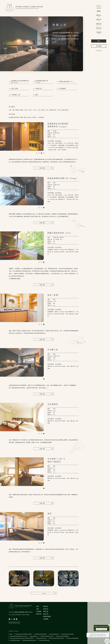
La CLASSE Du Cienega (15, 640)
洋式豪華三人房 (16, 95)
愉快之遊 (99, 28)
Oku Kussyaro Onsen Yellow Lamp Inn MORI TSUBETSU (22, 638)
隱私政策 (39, 614)
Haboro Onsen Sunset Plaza (67, 634)
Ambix (11, 634)
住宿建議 (46, 619)
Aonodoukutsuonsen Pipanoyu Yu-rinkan (18, 636)
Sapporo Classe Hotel (54, 634)
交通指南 (99, 33)
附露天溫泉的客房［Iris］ (66, 81)
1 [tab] (37, 153)
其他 (38, 609)
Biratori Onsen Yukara (41, 638)
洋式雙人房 (38, 88)
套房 (37, 95)
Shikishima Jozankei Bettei (73, 638)
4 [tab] (44, 153)
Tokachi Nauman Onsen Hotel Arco (57, 638)
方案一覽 (42, 168)
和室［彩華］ (15, 88)
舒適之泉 (99, 20)
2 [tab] (39, 153)
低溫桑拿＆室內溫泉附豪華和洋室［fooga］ (20, 82)
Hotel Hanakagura (34, 636)
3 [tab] (41, 153)
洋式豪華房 (62, 88)
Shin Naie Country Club (44, 640)
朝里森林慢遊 (47, 616)
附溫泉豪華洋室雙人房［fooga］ (42, 82)
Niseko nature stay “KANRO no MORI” (24, 634)
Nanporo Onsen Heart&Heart (62, 636)
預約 (99, 41)
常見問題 (99, 46)
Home (44, 593)
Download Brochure (14, 622)
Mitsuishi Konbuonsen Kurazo (47, 636)
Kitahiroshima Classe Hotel (41, 634)
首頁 (38, 606)
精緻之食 (99, 15)
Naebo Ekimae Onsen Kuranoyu (30, 640)
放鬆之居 (99, 24)
